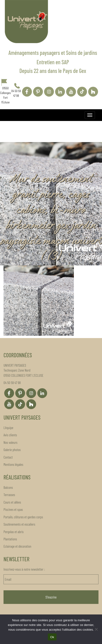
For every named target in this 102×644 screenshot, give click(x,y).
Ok (52, 637)
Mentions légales (13, 464)
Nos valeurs (10, 442)
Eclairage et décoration (17, 546)
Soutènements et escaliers (19, 524)
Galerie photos (12, 450)
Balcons (8, 487)
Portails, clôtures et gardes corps (23, 517)
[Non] (96, 629)
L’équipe (8, 428)
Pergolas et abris (14, 532)
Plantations (10, 539)
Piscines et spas (13, 509)
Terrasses (9, 495)
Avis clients (10, 435)
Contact (8, 457)
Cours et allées (12, 502)
